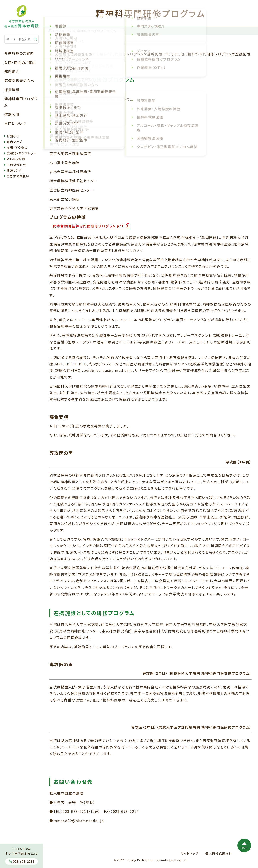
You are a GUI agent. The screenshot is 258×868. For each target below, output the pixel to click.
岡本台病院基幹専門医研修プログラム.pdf (89, 226)
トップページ (60, 31)
